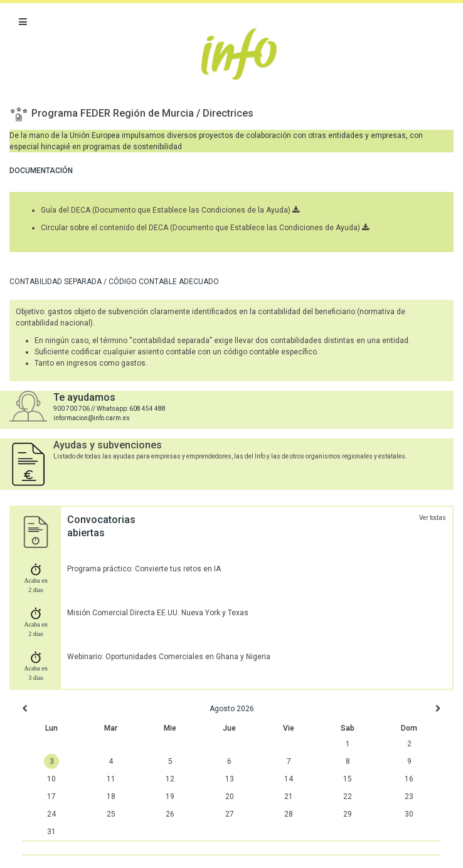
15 (348, 779)
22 (348, 797)
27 (230, 814)
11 (111, 779)
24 (51, 814)
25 (111, 814)
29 (348, 814)
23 (409, 797)
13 (230, 779)
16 (409, 779)
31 (51, 832)
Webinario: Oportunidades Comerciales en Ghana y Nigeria (169, 657)
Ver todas (433, 518)
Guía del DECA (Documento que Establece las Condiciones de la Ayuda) (170, 210)
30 (409, 814)
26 (170, 814)
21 (289, 797)
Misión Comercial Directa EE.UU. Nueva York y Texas (158, 613)
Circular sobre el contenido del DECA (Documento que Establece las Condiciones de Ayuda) (205, 228)
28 (289, 814)
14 (289, 779)
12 (170, 779)
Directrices (228, 113)
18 (111, 797)
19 (170, 797)
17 (51, 797)
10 (51, 779)
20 (230, 797)
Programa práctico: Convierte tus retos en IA (144, 569)
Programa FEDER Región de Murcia (114, 113)
